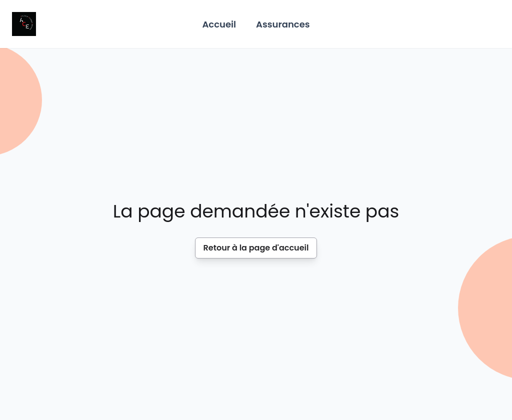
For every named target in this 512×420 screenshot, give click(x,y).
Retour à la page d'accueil (256, 248)
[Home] (24, 24)
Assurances (283, 24)
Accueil (219, 24)
